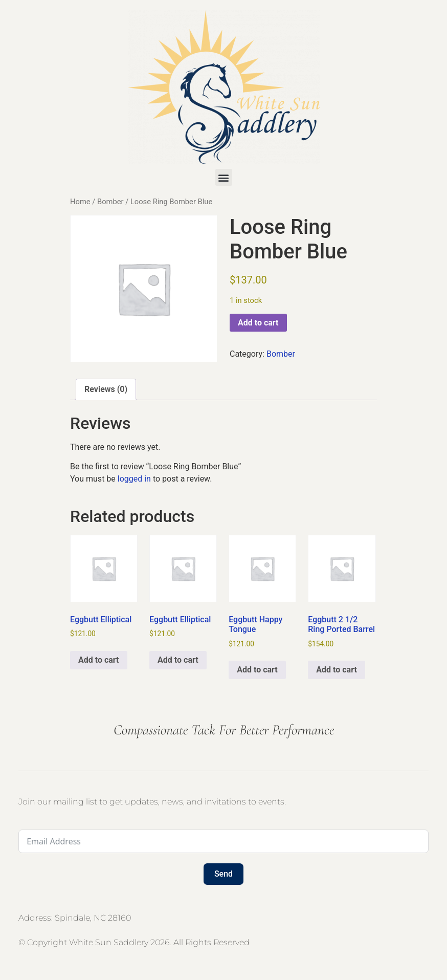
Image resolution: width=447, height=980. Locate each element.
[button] (224, 177)
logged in (134, 479)
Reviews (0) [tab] (106, 389)
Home (80, 202)
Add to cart (258, 323)
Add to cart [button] (99, 660)
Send (223, 874)
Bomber (110, 202)
